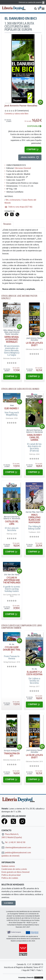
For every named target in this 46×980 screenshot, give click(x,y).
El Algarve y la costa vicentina (34, 673)
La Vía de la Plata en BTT (34, 344)
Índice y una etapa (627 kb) (20, 207)
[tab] (7, 225)
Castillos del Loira (12, 523)
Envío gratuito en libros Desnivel (15, 872)
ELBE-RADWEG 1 (12, 408)
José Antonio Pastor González (21, 106)
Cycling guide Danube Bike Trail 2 (12, 650)
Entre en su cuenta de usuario (32, 2)
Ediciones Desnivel (23, 168)
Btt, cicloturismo (13, 200)
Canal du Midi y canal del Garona (34, 437)
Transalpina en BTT (12, 755)
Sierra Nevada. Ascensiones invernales (12, 339)
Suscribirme (9, 903)
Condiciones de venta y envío (14, 869)
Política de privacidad (11, 875)
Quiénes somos (8, 866)
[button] (35, 8)
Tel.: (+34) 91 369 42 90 (13, 842)
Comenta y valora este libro (16, 114)
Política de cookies (10, 878)
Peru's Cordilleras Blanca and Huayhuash (34, 519)
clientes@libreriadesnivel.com (16, 847)
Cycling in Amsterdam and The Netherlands (12, 580)
